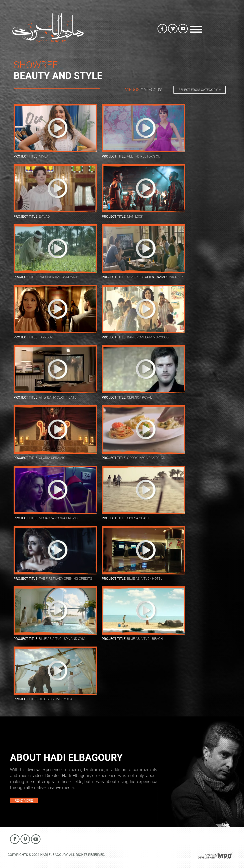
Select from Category (200, 90)
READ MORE (24, 800)
